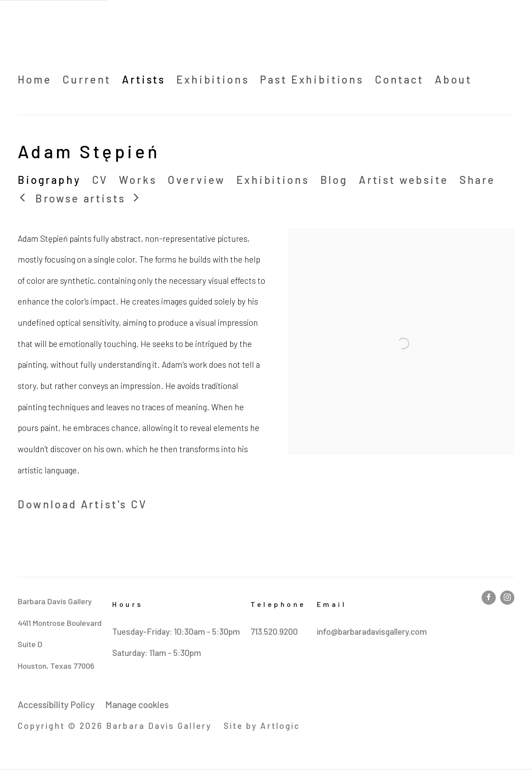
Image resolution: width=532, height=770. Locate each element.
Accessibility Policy (56, 704)
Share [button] (477, 180)
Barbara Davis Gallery (93, 35)
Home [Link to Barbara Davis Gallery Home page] (34, 79)
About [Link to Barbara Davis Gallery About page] (453, 79)
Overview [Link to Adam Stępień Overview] (196, 180)
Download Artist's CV (97, 506)
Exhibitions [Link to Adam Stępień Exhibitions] (273, 180)
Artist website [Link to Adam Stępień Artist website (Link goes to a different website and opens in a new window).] (404, 180)
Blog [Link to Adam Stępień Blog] (334, 180)
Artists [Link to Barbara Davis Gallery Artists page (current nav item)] (144, 79)
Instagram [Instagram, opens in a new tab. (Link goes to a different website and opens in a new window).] (507, 598)
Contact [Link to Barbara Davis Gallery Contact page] (399, 79)
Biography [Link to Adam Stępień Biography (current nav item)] (49, 180)
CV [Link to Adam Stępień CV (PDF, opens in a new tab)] (100, 180)
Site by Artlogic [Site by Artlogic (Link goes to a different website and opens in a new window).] (262, 726)
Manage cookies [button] (137, 704)
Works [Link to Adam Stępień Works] (138, 180)
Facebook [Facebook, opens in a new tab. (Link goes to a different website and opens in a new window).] (489, 598)
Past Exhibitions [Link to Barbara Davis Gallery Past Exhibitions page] (312, 79)
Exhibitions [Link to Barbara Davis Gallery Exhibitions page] (213, 79)
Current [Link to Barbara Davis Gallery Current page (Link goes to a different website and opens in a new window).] (87, 79)
